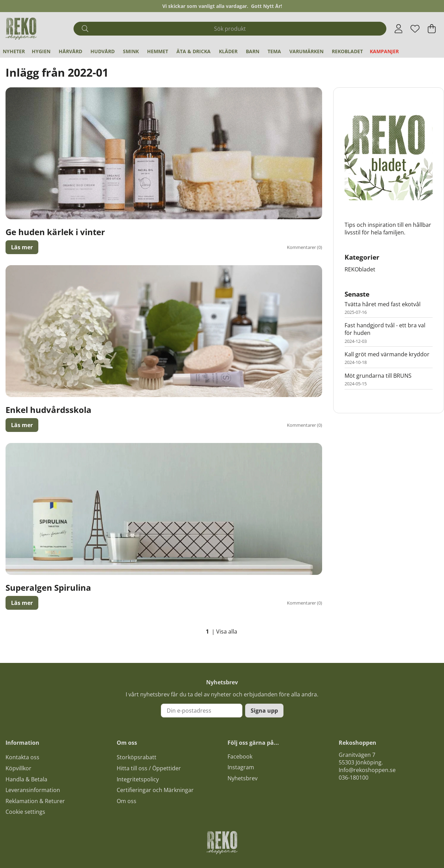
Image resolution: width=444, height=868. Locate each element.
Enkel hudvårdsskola (49, 410)
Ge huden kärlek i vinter (55, 232)
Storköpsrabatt (137, 757)
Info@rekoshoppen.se (367, 770)
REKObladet (347, 51)
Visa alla (227, 631)
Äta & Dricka (194, 51)
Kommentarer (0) (305, 247)
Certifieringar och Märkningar (155, 790)
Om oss (127, 801)
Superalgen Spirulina (48, 587)
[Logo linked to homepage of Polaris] (21, 29)
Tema (274, 51)
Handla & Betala (26, 779)
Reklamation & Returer (35, 801)
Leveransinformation (33, 790)
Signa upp (264, 711)
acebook (241, 756)
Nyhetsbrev (243, 778)
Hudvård (103, 51)
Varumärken (306, 51)
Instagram (241, 767)
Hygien (41, 51)
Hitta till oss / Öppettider (149, 768)
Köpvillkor (18, 768)
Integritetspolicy (138, 779)
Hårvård (70, 51)
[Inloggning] (399, 29)
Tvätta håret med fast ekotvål (383, 304)
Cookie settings (25, 812)
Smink (131, 51)
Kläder (228, 51)
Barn (253, 51)
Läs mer (22, 247)
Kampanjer (384, 51)
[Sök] (230, 29)
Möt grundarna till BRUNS (378, 376)
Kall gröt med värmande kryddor (387, 354)
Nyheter (14, 51)
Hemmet (158, 51)
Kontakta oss (22, 757)
